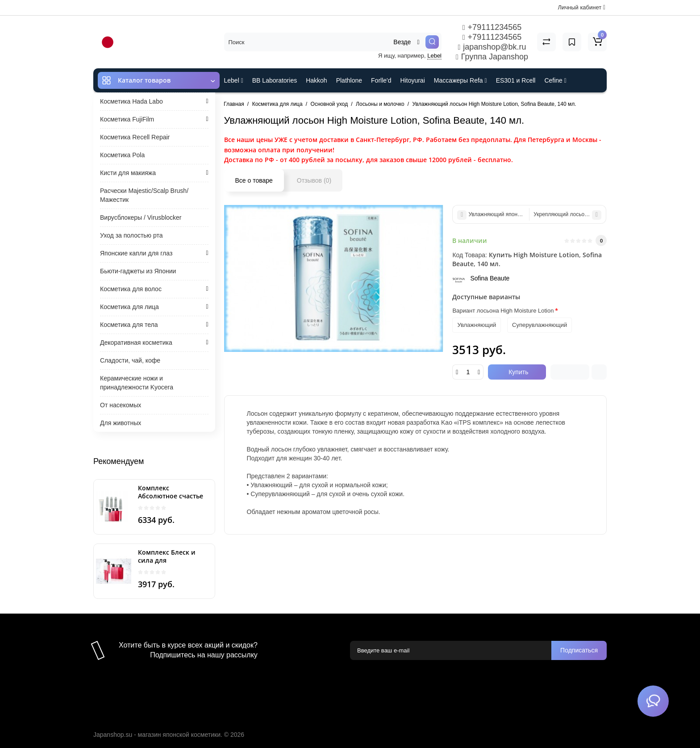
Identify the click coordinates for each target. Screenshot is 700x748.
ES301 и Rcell (516, 80)
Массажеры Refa (460, 80)
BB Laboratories (275, 80)
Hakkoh (316, 80)
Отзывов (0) (314, 180)
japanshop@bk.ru (492, 47)
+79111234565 (492, 27)
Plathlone (349, 80)
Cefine (555, 80)
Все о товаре (254, 180)
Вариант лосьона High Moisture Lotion (503, 311)
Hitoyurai (413, 80)
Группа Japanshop (492, 57)
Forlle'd (381, 80)
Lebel (434, 56)
